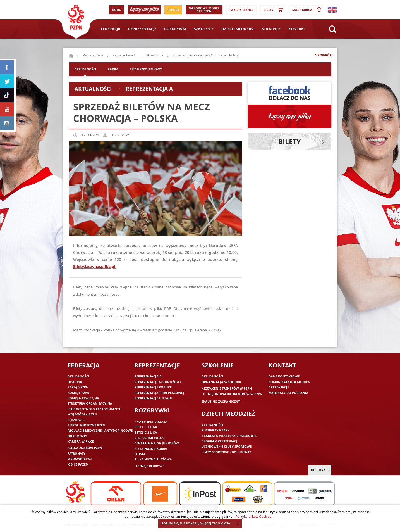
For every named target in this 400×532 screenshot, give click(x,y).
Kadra (113, 69)
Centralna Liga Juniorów (157, 443)
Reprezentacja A (125, 55)
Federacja (111, 29)
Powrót (322, 56)
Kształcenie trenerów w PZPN (227, 388)
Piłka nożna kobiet (151, 449)
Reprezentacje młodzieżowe (158, 382)
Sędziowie (76, 420)
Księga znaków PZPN (85, 448)
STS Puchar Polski (150, 438)
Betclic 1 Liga (146, 427)
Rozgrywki (175, 29)
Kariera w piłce (81, 441)
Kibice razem (78, 464)
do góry (320, 470)
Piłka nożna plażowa (153, 459)
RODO (117, 10)
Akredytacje (279, 387)
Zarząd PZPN (78, 387)
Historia (75, 382)
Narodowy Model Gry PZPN (204, 9)
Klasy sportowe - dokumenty (226, 452)
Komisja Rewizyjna (83, 398)
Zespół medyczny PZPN (86, 425)
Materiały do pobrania (288, 393)
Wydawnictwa (80, 459)
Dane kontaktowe (284, 376)
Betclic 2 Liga (146, 432)
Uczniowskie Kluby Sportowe (227, 446)
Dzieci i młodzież (238, 29)
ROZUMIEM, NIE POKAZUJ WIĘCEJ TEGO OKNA (201, 523)
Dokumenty (77, 436)
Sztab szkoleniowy (146, 69)
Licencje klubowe (149, 466)
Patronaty (76, 453)
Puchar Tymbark (215, 430)
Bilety (274, 10)
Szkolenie (204, 29)
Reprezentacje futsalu (153, 398)
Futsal (140, 454)
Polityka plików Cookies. (254, 516)
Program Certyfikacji (220, 441)
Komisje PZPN (78, 393)
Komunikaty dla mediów (289, 382)
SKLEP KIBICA (308, 10)
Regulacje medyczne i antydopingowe (100, 430)
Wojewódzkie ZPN (82, 414)
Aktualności (155, 55)
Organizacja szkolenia (221, 382)
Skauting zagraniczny (221, 401)
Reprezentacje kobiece (153, 387)
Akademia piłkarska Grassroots (229, 436)
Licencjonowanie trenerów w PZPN (232, 394)
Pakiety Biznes (241, 10)
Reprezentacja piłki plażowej (159, 393)
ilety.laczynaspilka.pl (95, 266)
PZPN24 (173, 10)
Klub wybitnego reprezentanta (94, 409)
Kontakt (297, 29)
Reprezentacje (142, 29)
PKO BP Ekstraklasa (151, 421)
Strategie (271, 29)
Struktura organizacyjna (90, 403)
